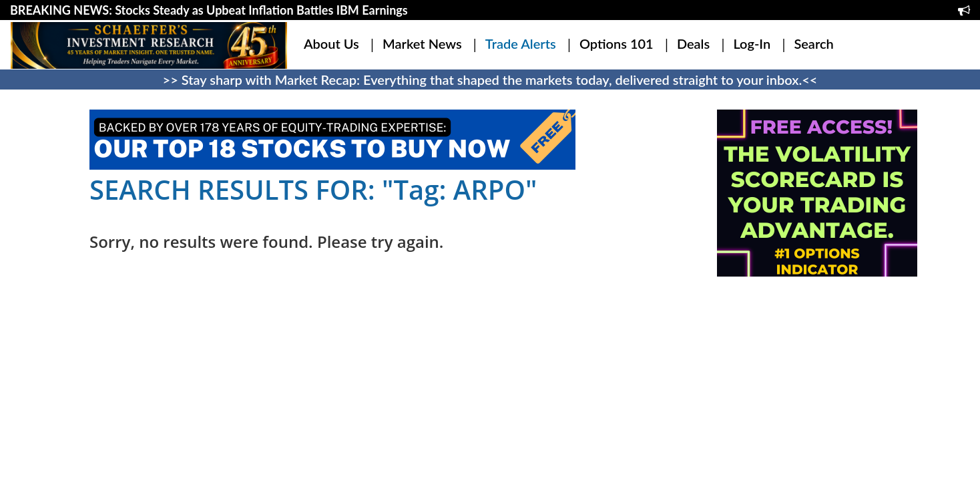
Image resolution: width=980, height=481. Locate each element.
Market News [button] (422, 43)
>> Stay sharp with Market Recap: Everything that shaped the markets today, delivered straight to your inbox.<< (490, 79)
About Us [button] (331, 43)
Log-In (752, 43)
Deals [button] (693, 43)
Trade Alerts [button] (521, 43)
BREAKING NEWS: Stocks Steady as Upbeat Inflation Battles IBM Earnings (209, 10)
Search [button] (813, 43)
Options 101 (617, 43)
